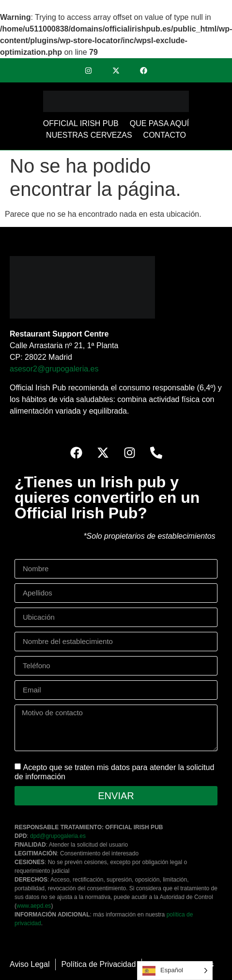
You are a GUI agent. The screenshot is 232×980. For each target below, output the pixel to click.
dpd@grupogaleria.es (58, 836)
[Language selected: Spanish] (175, 971)
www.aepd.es (34, 906)
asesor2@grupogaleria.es (54, 369)
